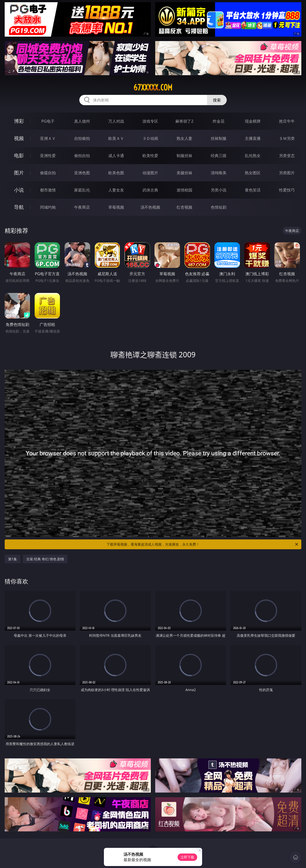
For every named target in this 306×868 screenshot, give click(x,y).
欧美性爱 (150, 156)
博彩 (19, 121)
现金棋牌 (253, 121)
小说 (19, 190)
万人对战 (116, 121)
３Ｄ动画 (150, 138)
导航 (19, 207)
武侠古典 (150, 190)
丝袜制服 (219, 138)
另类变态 (287, 156)
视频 (19, 138)
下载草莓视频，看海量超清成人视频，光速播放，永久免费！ (203, 544)
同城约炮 (48, 207)
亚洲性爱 (48, 156)
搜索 (217, 100)
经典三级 (219, 156)
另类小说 (219, 190)
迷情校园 (184, 190)
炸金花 (219, 121)
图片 (19, 173)
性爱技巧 (287, 190)
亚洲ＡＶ (48, 138)
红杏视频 (184, 207)
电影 (19, 155)
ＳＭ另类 (287, 138)
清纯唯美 (219, 173)
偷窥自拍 (48, 173)
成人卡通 (116, 156)
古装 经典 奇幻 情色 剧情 (45, 559)
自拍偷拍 (82, 138)
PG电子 (48, 121)
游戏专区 (150, 121)
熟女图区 (253, 173)
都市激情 (48, 190)
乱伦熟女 (253, 156)
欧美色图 (116, 173)
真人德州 (82, 121)
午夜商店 (82, 207)
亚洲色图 (82, 173)
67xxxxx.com (153, 87)
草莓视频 (116, 207)
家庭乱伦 (82, 190)
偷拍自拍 (82, 156)
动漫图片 (150, 173)
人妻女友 (116, 190)
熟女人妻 (184, 138)
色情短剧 (219, 207)
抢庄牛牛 (287, 121)
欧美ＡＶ (116, 138)
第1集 (13, 559)
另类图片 (287, 173)
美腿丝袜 (184, 173)
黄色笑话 (253, 190)
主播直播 (253, 138)
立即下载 (187, 857)
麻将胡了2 (184, 121)
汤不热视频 (150, 207)
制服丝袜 (184, 156)
